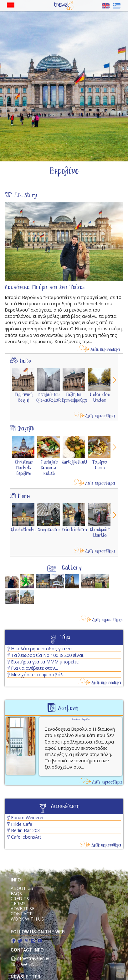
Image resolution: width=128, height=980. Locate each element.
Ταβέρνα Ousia (100, 465)
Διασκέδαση (65, 806)
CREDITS (20, 899)
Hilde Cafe (22, 824)
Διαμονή (68, 708)
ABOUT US (22, 888)
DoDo (25, 361)
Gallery (72, 568)
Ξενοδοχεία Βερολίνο (81, 720)
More (24, 496)
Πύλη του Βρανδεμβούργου (76, 398)
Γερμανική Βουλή (24, 398)
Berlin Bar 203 (25, 830)
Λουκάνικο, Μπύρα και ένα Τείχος (45, 287)
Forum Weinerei (27, 818)
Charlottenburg (25, 530)
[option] (24, 391)
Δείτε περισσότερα (105, 350)
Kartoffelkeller (77, 462)
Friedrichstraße (77, 530)
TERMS (18, 904)
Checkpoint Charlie (100, 533)
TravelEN (25, 964)
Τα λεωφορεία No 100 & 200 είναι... (49, 655)
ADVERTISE (23, 909)
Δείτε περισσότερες (107, 620)
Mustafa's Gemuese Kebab (49, 468)
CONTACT (21, 914)
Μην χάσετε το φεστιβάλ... (38, 675)
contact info (27, 950)
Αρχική (65, 6)
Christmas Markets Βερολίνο (24, 468)
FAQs (16, 894)
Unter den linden (100, 398)
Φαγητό (26, 429)
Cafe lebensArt (26, 837)
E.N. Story (26, 195)
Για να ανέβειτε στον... (34, 668)
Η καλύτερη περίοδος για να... (43, 649)
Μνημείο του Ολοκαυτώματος (50, 398)
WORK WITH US (27, 919)
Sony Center (49, 530)
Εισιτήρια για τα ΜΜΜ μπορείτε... (46, 662)
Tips (65, 637)
